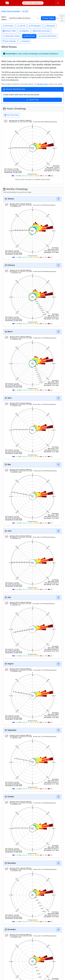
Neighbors (24, 31)
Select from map (62, 18)
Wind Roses (29, 36)
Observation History (11, 36)
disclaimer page (42, 84)
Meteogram (50, 26)
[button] (58, 199)
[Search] (33, 3)
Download (24, 41)
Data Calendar (9, 41)
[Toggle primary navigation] (58, 3)
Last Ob (21, 26)
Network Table (9, 31)
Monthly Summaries (42, 31)
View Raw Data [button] (11, 115)
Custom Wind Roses (48, 36)
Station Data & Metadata (11, 11)
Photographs (35, 26)
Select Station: (4, 18)
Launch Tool (32, 100)
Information (8, 26)
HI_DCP (25, 11)
